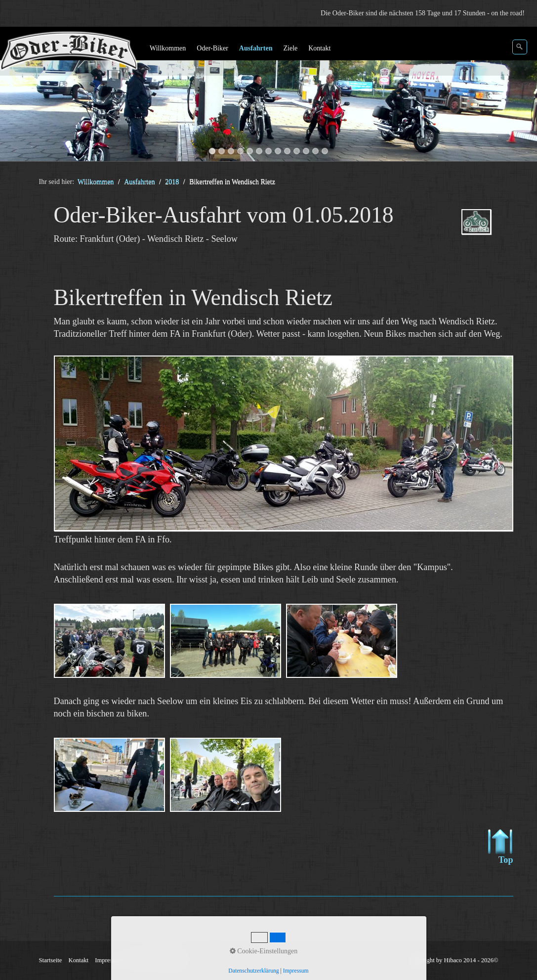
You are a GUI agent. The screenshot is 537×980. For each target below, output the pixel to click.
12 (315, 151)
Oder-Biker (212, 48)
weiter (520, 96)
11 (306, 151)
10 (297, 151)
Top (501, 847)
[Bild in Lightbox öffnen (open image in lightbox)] (284, 443)
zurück (17, 96)
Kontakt (319, 48)
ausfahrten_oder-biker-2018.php (481, 231)
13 (325, 151)
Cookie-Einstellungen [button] (264, 951)
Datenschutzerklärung (253, 971)
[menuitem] (168, 48)
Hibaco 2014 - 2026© (471, 960)
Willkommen (168, 48)
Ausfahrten (256, 48)
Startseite (51, 960)
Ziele (290, 48)
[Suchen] (520, 47)
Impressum (296, 971)
